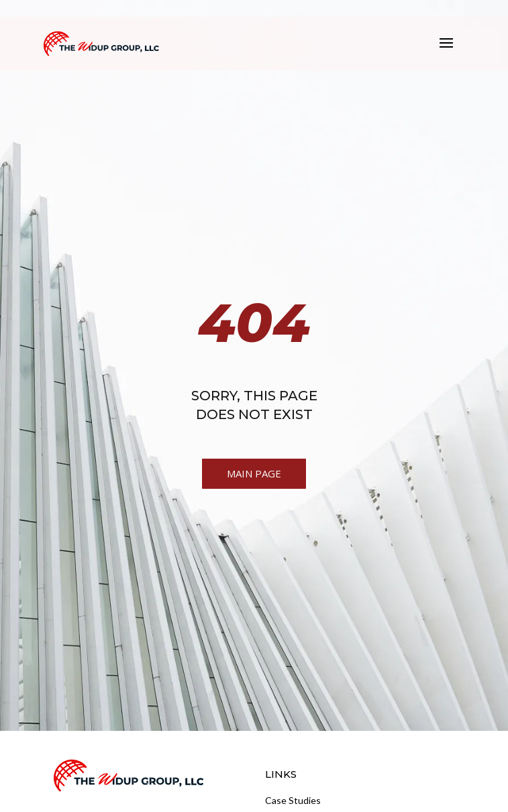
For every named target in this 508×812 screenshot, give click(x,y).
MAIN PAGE (254, 473)
